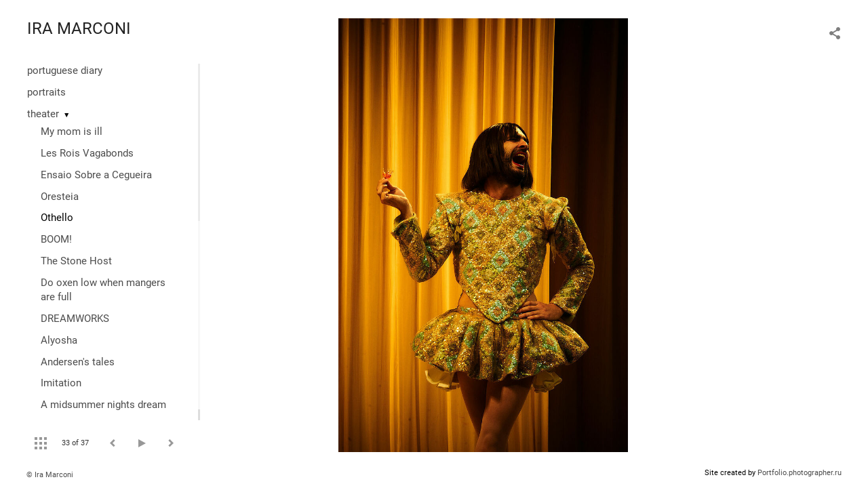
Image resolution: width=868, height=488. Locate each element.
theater (43, 114)
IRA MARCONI (79, 28)
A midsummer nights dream (103, 405)
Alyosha (59, 340)
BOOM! (56, 239)
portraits (46, 92)
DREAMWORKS (75, 319)
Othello (57, 218)
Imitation (61, 383)
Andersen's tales (78, 362)
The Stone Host (76, 261)
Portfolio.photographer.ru (800, 473)
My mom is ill (72, 131)
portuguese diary (65, 70)
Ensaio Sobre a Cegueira (96, 175)
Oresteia (60, 197)
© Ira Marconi (50, 475)
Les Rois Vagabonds (87, 153)
